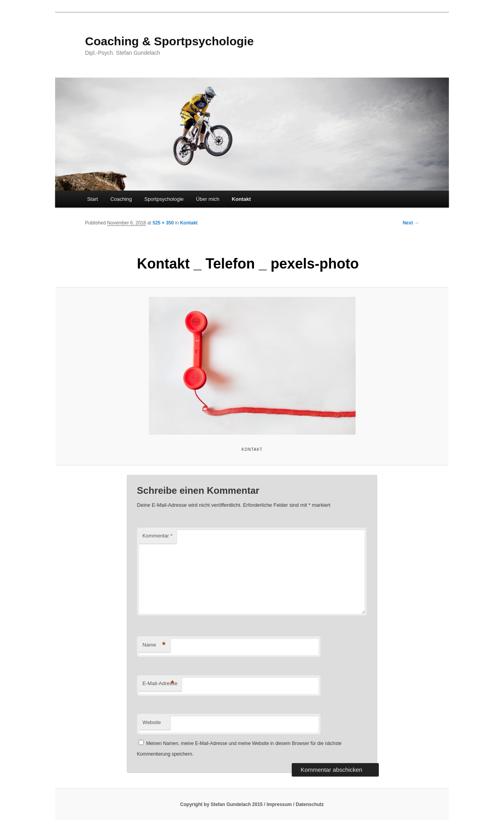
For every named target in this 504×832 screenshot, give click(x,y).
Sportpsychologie (164, 199)
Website (152, 722)
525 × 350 (163, 223)
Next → (411, 223)
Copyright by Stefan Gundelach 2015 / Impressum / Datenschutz (252, 804)
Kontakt (241, 199)
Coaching (121, 199)
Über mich (208, 199)
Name (154, 645)
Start (92, 199)
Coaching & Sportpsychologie (169, 41)
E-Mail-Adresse (160, 684)
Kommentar (157, 536)
